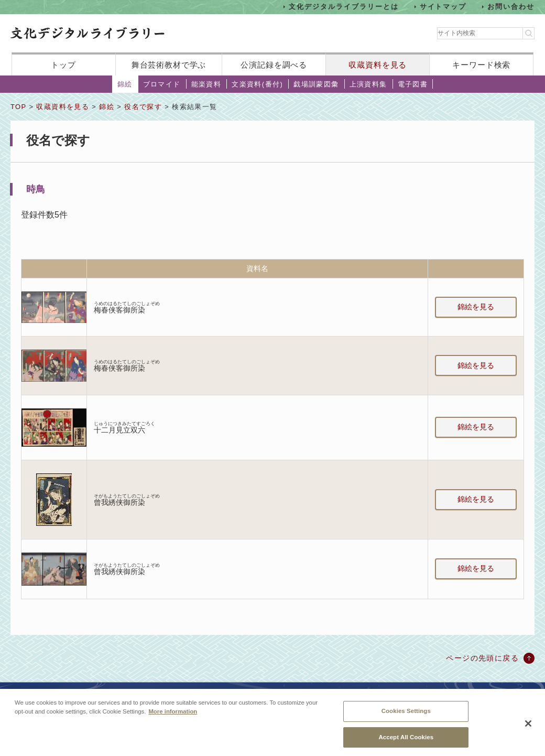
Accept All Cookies (406, 741)
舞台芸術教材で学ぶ (169, 65)
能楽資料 (206, 84)
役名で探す (143, 107)
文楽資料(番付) (257, 84)
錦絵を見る (476, 307)
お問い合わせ (511, 7)
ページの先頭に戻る (482, 658)
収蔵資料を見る (378, 65)
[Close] (528, 728)
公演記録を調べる (274, 65)
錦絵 (125, 84)
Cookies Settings (406, 715)
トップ (63, 65)
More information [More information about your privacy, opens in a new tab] (173, 715)
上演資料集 (368, 84)
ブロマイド (162, 84)
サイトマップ (443, 7)
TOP (18, 107)
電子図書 (413, 84)
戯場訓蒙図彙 (316, 84)
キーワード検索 (481, 65)
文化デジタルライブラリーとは (344, 7)
